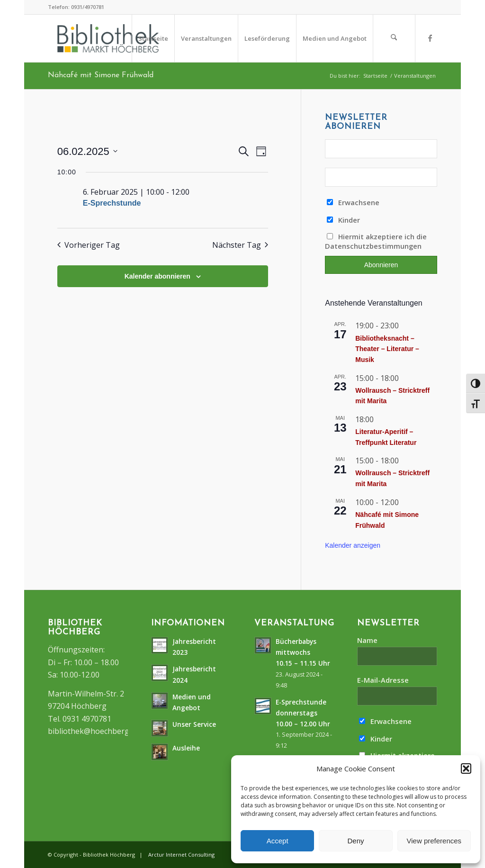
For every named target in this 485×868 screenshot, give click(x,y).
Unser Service (194, 724)
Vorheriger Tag (89, 245)
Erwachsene (353, 202)
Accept (278, 841)
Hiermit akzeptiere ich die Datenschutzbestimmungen (376, 241)
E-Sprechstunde (112, 203)
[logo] (108, 38)
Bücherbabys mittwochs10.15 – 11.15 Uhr (303, 652)
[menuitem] (153, 38)
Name (367, 640)
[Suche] (394, 38)
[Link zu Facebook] (430, 38)
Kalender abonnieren (157, 276)
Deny (355, 841)
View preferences (434, 841)
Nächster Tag (240, 245)
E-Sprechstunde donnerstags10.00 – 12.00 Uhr (303, 713)
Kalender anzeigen (353, 545)
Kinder (343, 220)
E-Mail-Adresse (383, 680)
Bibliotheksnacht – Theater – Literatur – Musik (387, 349)
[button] (466, 769)
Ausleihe (186, 748)
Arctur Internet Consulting (181, 854)
